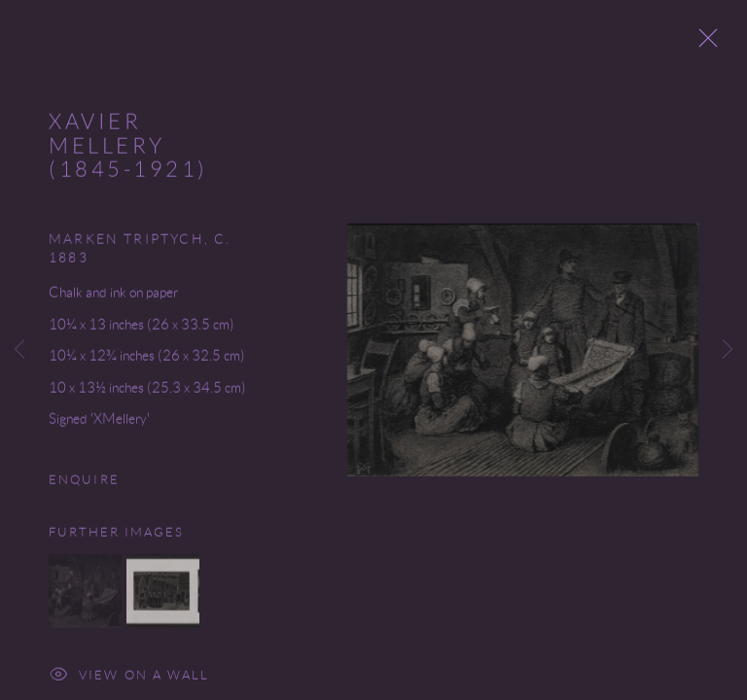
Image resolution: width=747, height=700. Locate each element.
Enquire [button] (84, 484)
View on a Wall (129, 681)
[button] (85, 595)
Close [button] (704, 44)
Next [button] (728, 350)
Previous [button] (19, 350)
